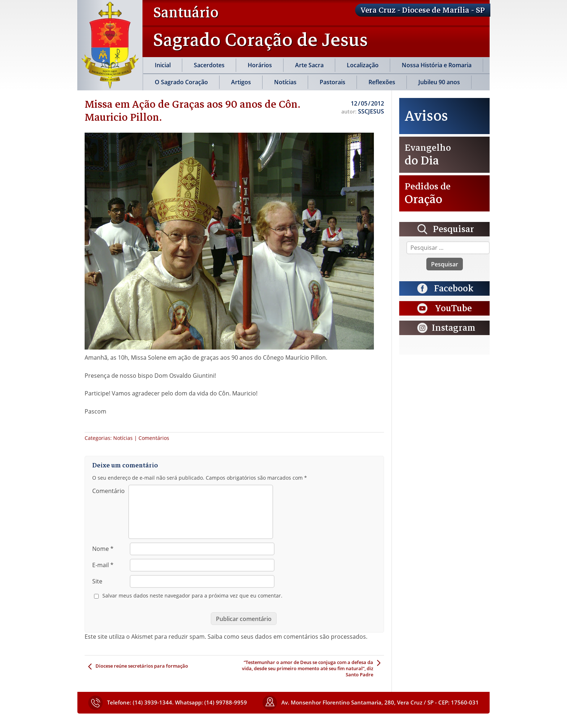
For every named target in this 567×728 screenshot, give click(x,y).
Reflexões (382, 82)
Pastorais (332, 82)
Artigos (241, 82)
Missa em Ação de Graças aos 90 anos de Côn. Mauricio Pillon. (193, 111)
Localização (363, 65)
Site (97, 581)
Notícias (285, 82)
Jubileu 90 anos (439, 82)
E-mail (103, 565)
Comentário (108, 491)
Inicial (163, 65)
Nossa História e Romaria (437, 65)
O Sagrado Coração (181, 82)
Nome (103, 549)
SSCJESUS (371, 111)
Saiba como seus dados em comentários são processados (287, 637)
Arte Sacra (309, 65)
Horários (260, 65)
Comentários (154, 438)
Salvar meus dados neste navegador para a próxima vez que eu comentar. (192, 596)
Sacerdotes (209, 65)
